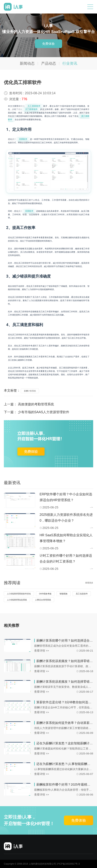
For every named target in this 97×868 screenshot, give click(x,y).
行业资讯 (70, 63)
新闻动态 (27, 63)
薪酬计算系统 (30, 391)
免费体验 (48, 44)
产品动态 (49, 63)
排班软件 (23, 139)
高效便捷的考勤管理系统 (36, 404)
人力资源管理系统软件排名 (19, 594)
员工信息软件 (82, 594)
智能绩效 (64, 594)
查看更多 (89, 583)
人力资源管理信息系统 (17, 600)
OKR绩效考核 (45, 594)
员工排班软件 (34, 106)
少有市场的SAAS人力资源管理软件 (44, 412)
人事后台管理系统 (43, 600)
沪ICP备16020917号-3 (68, 864)
